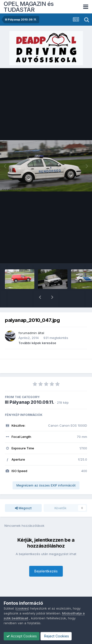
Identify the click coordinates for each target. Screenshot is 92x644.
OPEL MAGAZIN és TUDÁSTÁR (29, 7)
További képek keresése (37, 330)
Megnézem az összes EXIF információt (46, 473)
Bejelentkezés (46, 558)
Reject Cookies (56, 636)
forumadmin (28, 320)
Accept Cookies (22, 636)
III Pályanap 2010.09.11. (30, 389)
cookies (22, 608)
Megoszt (23, 495)
